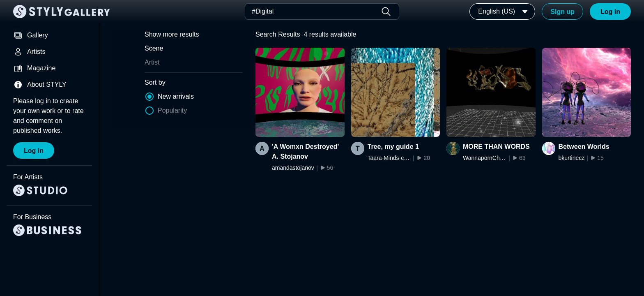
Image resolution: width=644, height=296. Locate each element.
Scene (154, 48)
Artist (152, 62)
